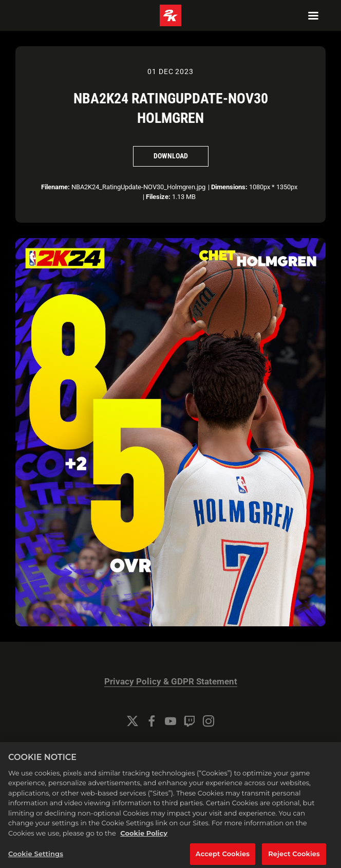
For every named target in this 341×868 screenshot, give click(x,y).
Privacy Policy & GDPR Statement (171, 682)
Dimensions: (229, 187)
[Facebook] (151, 721)
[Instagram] (209, 721)
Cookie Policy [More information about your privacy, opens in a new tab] (144, 840)
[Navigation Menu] (313, 15)
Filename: (55, 187)
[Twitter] (132, 721)
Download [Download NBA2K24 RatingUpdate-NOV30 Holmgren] (171, 156)
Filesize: (158, 197)
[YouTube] (170, 721)
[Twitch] (190, 721)
